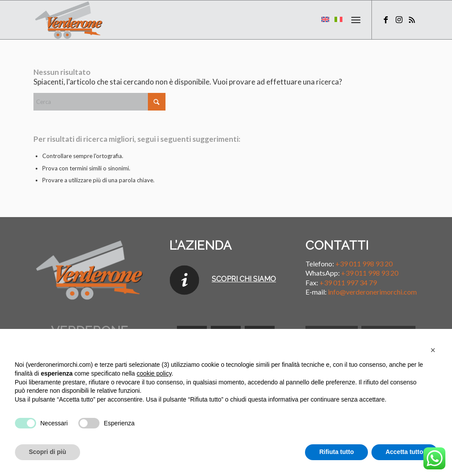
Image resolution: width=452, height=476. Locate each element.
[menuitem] (356, 20)
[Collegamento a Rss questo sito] (412, 19)
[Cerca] (99, 102)
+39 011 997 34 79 (348, 282)
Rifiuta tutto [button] (336, 452)
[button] (433, 350)
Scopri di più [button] (48, 452)
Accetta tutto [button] (404, 452)
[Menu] (356, 20)
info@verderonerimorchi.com (372, 292)
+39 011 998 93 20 (364, 264)
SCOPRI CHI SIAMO (244, 279)
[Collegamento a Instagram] (399, 19)
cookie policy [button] (154, 373)
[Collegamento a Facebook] (386, 19)
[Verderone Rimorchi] (69, 20)
